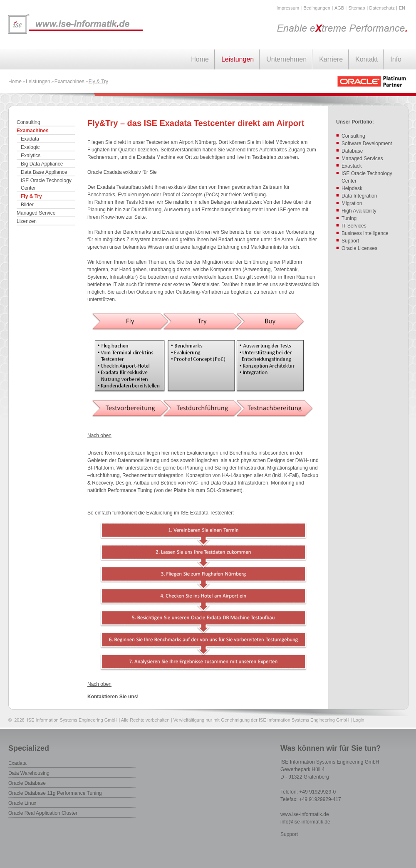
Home (200, 59)
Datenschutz (382, 8)
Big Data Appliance (42, 164)
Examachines (69, 82)
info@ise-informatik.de (305, 822)
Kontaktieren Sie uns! (113, 697)
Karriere (331, 59)
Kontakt (366, 59)
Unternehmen (286, 59)
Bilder (27, 205)
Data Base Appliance (44, 172)
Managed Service (36, 213)
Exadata (30, 139)
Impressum (288, 8)
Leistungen (238, 59)
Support (289, 834)
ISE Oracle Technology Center (46, 184)
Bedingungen (317, 8)
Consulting (28, 122)
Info (396, 59)
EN (402, 8)
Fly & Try (98, 82)
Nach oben (99, 435)
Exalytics (31, 156)
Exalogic (30, 147)
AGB (339, 8)
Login (359, 720)
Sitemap (357, 8)
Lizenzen (27, 221)
